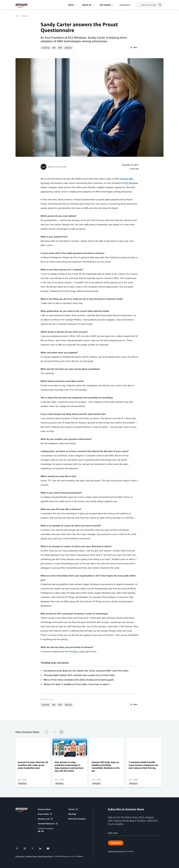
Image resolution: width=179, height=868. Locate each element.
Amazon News (44, 809)
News (71, 5)
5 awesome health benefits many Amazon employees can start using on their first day (143, 765)
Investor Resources (48, 824)
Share (134, 47)
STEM (60, 48)
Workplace (25, 16)
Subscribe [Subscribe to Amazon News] (125, 5)
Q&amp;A (68, 48)
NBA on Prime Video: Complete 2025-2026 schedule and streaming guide (79, 680)
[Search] (149, 5)
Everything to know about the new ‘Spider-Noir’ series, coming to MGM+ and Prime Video (86, 671)
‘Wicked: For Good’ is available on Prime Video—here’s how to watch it (77, 684)
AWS (54, 48)
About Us (87, 5)
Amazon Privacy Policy (45, 856)
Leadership (45, 48)
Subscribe (117, 843)
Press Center (45, 814)
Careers (73, 809)
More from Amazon (77, 819)
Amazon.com (45, 819)
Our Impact (105, 5)
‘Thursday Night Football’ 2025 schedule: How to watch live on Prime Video (79, 675)
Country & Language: (46, 828)
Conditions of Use (31, 856)
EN (41, 831)
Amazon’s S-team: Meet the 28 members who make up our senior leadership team (33, 765)
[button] (75, 5)
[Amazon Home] (21, 6)
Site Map (72, 814)
